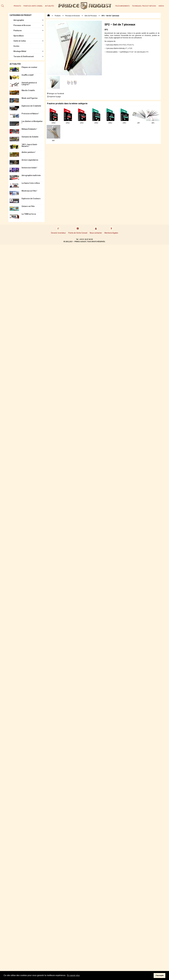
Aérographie (19, 20)
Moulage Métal (20, 51)
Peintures (18, 31)
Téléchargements (122, 6)
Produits (17, 6)
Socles (16, 46)
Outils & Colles (20, 41)
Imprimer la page (54, 97)
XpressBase (19, 36)
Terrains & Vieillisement (24, 56)
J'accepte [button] (160, 975)
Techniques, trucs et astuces (144, 6)
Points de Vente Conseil (33, 6)
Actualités (49, 6)
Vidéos (161, 6)
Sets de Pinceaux (91, 16)
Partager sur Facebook (56, 94)
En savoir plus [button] (73, 975)
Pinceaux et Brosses (22, 25)
